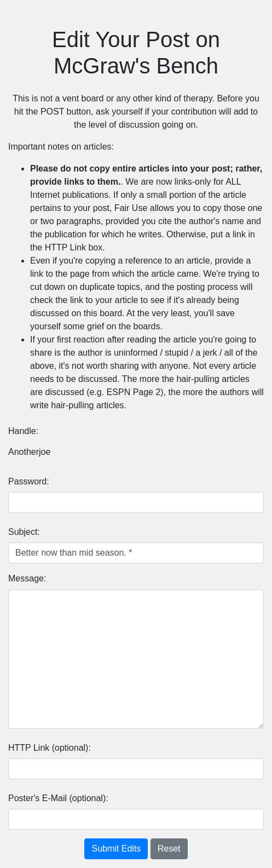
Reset (169, 849)
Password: (29, 481)
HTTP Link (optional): (50, 748)
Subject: (24, 532)
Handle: (23, 431)
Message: (27, 578)
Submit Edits (116, 849)
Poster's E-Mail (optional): (58, 798)
